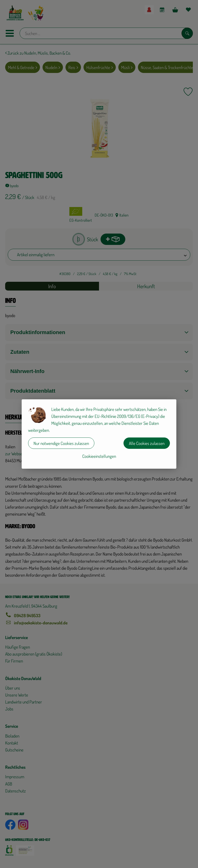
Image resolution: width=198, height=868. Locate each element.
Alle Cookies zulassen (147, 443)
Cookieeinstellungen (99, 456)
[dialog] (99, 434)
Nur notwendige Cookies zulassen (61, 443)
